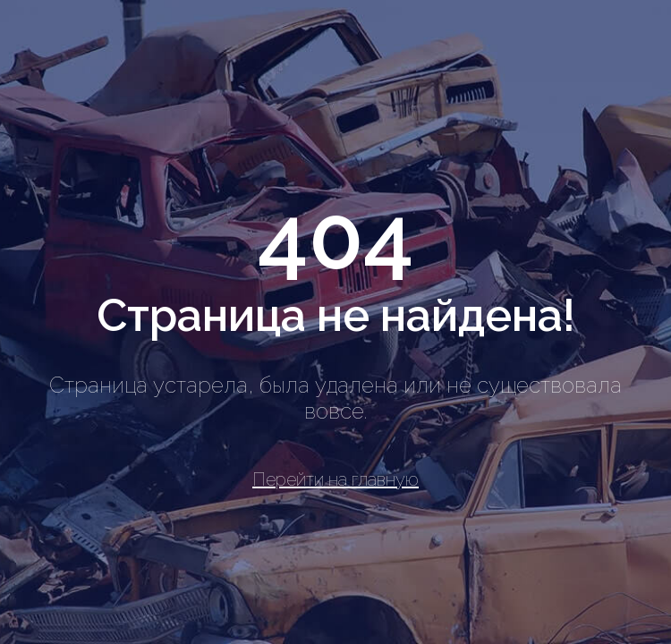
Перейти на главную (335, 479)
